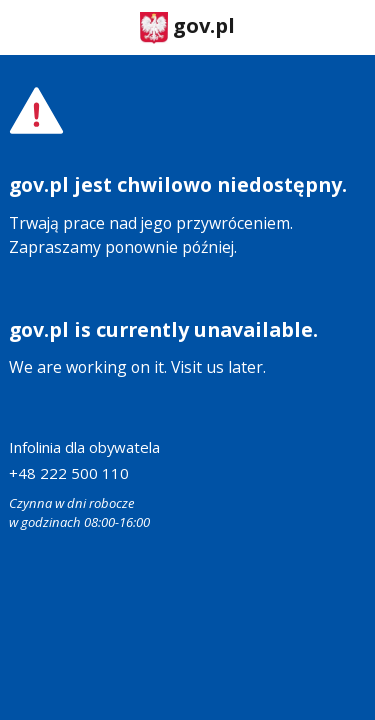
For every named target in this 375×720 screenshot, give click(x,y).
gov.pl (187, 27)
